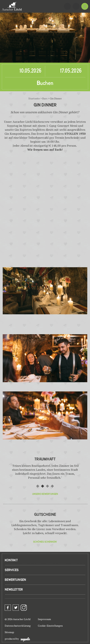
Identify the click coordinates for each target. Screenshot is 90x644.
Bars (45, 98)
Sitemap (9, 632)
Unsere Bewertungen (45, 494)
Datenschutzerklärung (18, 626)
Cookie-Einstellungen (50, 626)
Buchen (45, 83)
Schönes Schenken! (45, 542)
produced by (17, 639)
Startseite (34, 98)
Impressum (44, 619)
